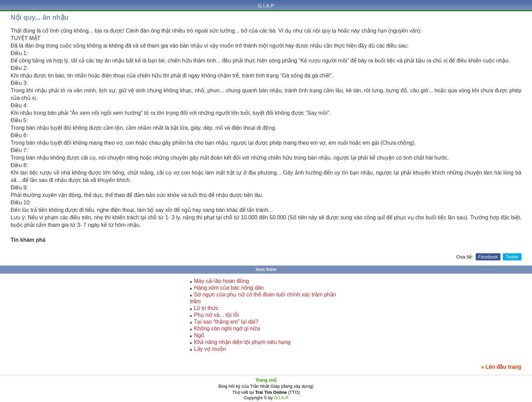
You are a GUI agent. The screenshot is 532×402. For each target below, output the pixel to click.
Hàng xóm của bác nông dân (229, 288)
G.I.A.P (266, 6)
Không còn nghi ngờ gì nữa (227, 328)
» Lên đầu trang (501, 367)
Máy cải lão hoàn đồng (222, 281)
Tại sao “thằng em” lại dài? (226, 322)
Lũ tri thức (206, 308)
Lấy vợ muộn (210, 349)
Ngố (199, 335)
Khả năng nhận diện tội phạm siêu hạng (242, 342)
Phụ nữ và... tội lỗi (217, 315)
